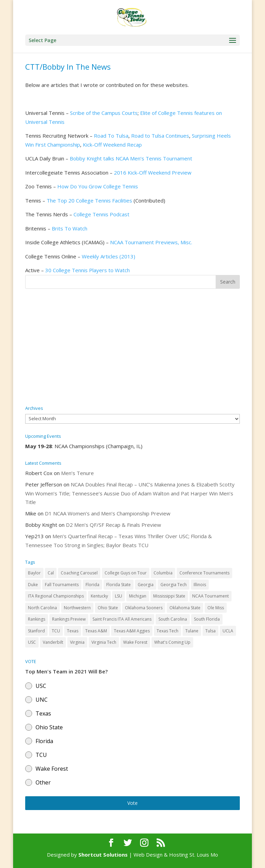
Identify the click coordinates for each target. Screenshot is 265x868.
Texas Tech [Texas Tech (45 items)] (168, 631)
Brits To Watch (70, 228)
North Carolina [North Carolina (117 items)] (42, 608)
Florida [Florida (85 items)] (92, 585)
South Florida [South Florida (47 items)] (207, 619)
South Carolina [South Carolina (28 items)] (173, 619)
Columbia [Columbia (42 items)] (163, 573)
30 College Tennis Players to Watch (87, 270)
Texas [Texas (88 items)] (73, 631)
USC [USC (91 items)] (32, 642)
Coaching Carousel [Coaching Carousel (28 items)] (79, 573)
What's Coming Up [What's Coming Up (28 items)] (172, 642)
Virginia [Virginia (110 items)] (77, 642)
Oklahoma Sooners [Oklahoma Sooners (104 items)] (144, 608)
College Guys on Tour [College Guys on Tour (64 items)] (126, 573)
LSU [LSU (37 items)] (119, 596)
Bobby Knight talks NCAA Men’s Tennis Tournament (131, 158)
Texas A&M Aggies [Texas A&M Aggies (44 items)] (132, 631)
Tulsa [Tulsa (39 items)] (210, 631)
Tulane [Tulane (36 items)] (192, 631)
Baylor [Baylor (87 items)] (34, 573)
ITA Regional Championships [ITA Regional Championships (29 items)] (56, 596)
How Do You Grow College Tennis (98, 186)
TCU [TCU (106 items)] (56, 631)
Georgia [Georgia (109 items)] (146, 585)
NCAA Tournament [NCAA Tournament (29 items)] (210, 596)
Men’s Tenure (77, 473)
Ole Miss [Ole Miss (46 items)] (216, 608)
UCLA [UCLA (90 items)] (228, 631)
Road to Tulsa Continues (160, 136)
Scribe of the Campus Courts (104, 113)
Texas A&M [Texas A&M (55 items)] (96, 631)
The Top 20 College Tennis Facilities (89, 200)
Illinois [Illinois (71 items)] (200, 585)
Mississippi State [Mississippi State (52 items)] (169, 596)
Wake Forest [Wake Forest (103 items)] (135, 642)
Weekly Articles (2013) (109, 256)
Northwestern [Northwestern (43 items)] (77, 608)
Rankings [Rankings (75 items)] (37, 619)
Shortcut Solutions (104, 855)
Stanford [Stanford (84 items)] (36, 631)
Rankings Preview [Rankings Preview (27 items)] (69, 619)
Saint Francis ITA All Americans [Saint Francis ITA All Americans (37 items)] (122, 619)
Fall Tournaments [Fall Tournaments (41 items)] (62, 585)
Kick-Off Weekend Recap (112, 145)
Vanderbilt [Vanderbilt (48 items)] (53, 642)
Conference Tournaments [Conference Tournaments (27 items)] (204, 573)
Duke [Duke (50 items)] (33, 585)
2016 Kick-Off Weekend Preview (153, 172)
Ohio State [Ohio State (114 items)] (108, 608)
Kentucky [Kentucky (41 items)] (99, 596)
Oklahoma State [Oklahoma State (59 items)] (185, 608)
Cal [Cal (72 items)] (51, 573)
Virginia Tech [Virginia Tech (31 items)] (104, 642)
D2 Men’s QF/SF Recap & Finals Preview (114, 525)
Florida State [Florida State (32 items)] (119, 585)
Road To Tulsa (111, 136)
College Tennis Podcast (101, 214)
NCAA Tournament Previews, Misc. (151, 242)
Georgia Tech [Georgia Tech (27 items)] (174, 585)
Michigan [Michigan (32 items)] (138, 596)
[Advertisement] (132, 347)
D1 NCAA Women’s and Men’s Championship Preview (108, 513)
